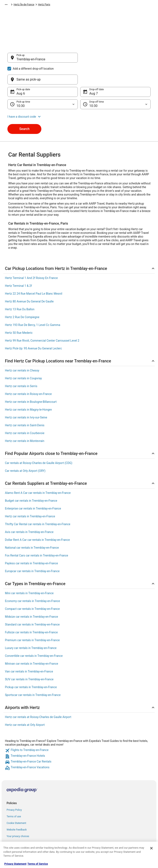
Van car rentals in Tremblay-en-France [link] (29, 652)
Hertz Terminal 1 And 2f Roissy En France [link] (31, 258)
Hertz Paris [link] (100, 5)
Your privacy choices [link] (18, 816)
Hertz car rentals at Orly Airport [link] (25, 705)
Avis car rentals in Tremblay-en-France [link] (29, 512)
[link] (79, 731)
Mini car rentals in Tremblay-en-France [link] (29, 573)
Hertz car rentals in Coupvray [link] (23, 358)
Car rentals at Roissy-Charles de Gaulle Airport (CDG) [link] (39, 443)
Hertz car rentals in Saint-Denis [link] (25, 405)
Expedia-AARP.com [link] (13, 5)
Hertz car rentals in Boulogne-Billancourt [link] (31, 382)
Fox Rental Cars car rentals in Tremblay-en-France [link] (37, 536)
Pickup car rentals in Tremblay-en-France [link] (31, 667)
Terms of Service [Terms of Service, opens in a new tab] (38, 864)
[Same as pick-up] (115, 60)
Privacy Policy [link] (14, 790)
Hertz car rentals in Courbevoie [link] (25, 413)
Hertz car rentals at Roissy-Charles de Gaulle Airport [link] (38, 697)
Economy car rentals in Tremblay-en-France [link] (32, 581)
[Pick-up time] (43, 84)
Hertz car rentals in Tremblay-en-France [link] (30, 497)
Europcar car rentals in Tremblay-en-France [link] (32, 551)
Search (24, 109)
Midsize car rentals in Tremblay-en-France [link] (31, 597)
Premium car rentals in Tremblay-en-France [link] (32, 620)
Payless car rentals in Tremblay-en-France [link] (31, 544)
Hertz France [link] (59, 5)
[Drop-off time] (115, 84)
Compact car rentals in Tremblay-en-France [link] (32, 589)
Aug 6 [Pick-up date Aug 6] (21, 74)
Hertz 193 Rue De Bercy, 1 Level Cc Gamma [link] (33, 305)
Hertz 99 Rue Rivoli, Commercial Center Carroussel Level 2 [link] (42, 321)
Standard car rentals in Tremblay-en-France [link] (32, 605)
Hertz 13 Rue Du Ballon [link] (20, 289)
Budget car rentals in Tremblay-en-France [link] (31, 481)
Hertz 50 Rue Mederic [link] (19, 313)
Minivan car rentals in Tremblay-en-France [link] (31, 644)
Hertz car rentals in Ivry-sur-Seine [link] (26, 398)
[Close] (151, 848)
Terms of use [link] (14, 797)
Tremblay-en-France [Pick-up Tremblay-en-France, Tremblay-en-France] (31, 61)
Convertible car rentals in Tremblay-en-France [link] (34, 636)
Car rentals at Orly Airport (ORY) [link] (25, 451)
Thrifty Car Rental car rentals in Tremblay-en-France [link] (38, 504)
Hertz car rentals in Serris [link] (21, 366)
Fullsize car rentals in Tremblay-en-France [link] (31, 613)
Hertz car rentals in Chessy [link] (22, 351)
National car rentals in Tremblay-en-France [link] (32, 528)
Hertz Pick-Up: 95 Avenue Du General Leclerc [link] (33, 329)
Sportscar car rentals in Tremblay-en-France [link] (33, 675)
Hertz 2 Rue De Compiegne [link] (22, 297)
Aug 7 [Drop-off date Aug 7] (94, 74)
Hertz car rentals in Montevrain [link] (25, 421)
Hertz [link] (45, 5)
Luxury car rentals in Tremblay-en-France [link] (31, 628)
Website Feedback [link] (17, 810)
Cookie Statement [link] (16, 803)
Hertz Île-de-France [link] (80, 5)
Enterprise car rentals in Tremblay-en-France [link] (33, 489)
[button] (79, 97)
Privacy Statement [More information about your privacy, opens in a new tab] (15, 864)
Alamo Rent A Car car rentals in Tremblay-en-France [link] (38, 473)
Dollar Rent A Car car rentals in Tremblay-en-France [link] (37, 520)
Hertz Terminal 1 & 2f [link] (18, 266)
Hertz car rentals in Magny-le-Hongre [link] (28, 390)
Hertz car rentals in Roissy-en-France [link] (28, 374)
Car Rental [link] (33, 5)
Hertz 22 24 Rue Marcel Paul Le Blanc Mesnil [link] (34, 274)
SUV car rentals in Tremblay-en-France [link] (29, 659)
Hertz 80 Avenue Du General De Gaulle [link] (29, 282)
